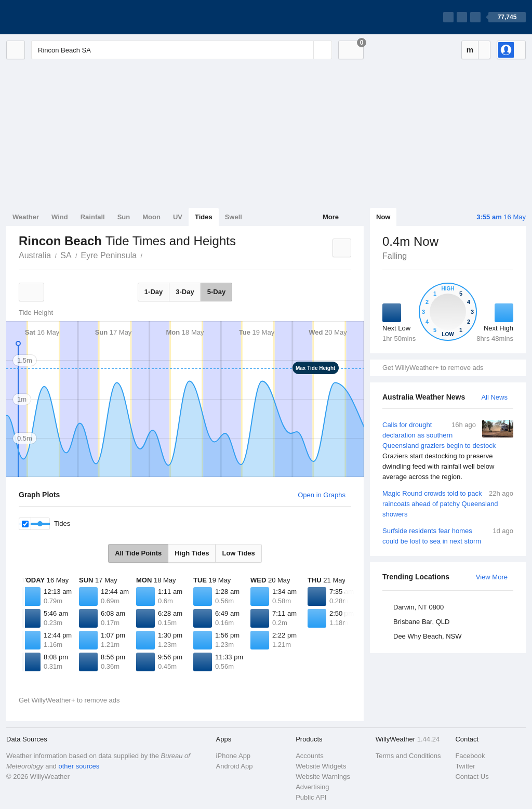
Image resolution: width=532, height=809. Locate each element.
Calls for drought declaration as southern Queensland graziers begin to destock (448, 451)
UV (178, 217)
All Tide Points (138, 553)
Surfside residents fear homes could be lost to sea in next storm (448, 535)
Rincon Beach (148, 255)
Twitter (465, 766)
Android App (235, 766)
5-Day (216, 292)
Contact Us (472, 777)
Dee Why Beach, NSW (428, 636)
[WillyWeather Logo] (55, 17)
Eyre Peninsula (109, 255)
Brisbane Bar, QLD (421, 622)
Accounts (309, 756)
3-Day (185, 292)
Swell (234, 217)
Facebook (470, 756)
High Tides (192, 553)
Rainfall (93, 217)
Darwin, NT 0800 (418, 607)
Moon (151, 217)
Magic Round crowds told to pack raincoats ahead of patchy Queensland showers (448, 503)
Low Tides (238, 553)
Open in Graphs (322, 495)
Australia (35, 255)
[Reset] (304, 50)
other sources (79, 766)
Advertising (312, 787)
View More (492, 577)
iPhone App (234, 756)
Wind (60, 217)
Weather (26, 217)
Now (383, 217)
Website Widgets (321, 766)
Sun (124, 217)
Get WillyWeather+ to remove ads (433, 368)
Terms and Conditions (408, 756)
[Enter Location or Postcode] (182, 50)
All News (494, 397)
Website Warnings (323, 777)
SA (66, 255)
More (331, 217)
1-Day (154, 292)
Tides (204, 217)
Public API (311, 797)
